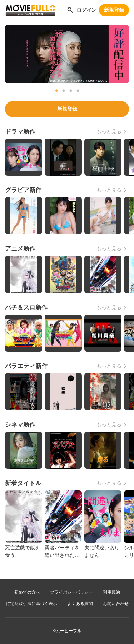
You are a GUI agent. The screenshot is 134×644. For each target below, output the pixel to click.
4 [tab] (78, 91)
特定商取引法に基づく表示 (31, 604)
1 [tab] (56, 91)
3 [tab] (71, 91)
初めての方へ (27, 592)
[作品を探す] (70, 10)
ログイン (86, 10)
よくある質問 (80, 604)
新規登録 (114, 10)
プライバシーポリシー (71, 592)
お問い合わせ (116, 604)
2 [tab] (64, 91)
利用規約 (111, 592)
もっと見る (109, 131)
